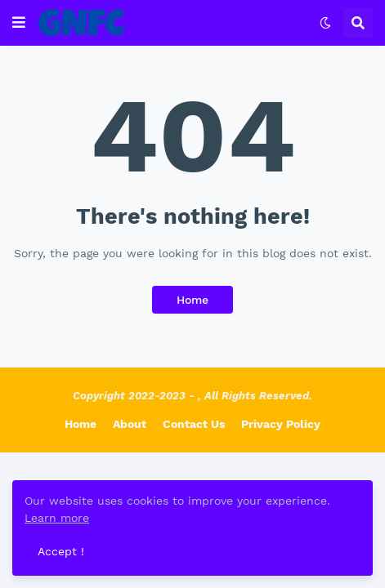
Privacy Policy (281, 424)
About (130, 424)
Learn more (57, 518)
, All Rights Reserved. (255, 396)
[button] (19, 23)
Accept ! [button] (61, 551)
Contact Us (194, 424)
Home (192, 300)
